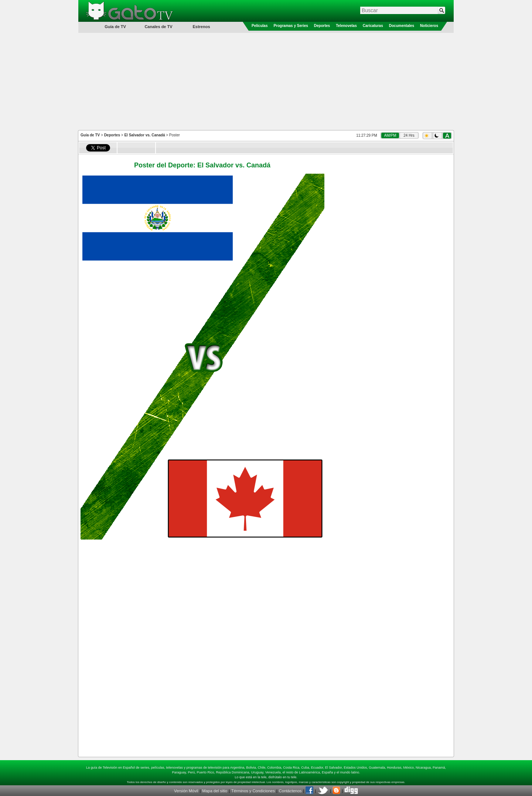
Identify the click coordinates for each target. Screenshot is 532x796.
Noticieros (429, 26)
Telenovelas (346, 26)
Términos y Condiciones (253, 791)
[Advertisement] (266, 81)
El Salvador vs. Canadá (144, 135)
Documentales (402, 26)
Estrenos (201, 27)
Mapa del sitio (215, 791)
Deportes (322, 26)
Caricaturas (373, 26)
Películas (260, 26)
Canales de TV (158, 27)
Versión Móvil (186, 791)
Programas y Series (291, 26)
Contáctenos (290, 791)
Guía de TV (90, 135)
